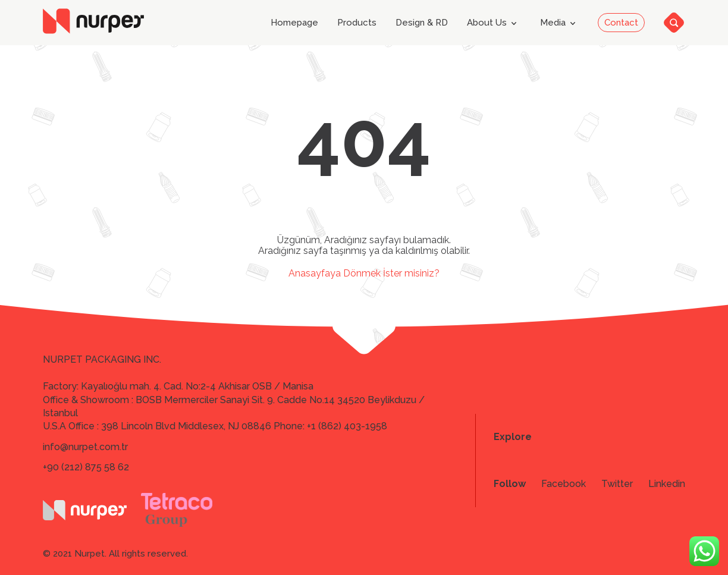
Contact (621, 23)
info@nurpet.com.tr (85, 447)
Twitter (617, 484)
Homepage (294, 23)
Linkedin (667, 484)
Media (560, 23)
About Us (494, 23)
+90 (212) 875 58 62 (86, 467)
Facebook (564, 484)
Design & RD (422, 23)
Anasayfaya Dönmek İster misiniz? (364, 273)
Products (357, 23)
